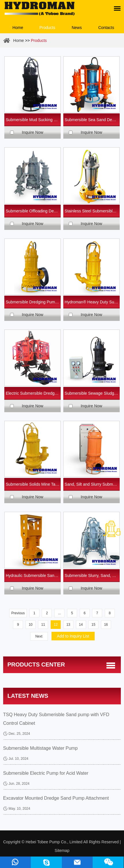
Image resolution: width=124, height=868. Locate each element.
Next (39, 636)
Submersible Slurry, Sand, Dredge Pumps (92, 576)
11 (43, 625)
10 (31, 625)
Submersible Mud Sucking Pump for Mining (33, 120)
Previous (18, 613)
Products (47, 28)
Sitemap (62, 850)
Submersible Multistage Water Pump (40, 748)
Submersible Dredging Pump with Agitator (33, 302)
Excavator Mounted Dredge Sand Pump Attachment (56, 798)
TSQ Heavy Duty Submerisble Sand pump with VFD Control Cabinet (56, 719)
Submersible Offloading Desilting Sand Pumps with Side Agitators (33, 211)
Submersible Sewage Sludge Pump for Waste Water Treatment (92, 393)
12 (56, 625)
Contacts (106, 28)
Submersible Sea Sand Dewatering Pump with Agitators (92, 120)
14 (81, 625)
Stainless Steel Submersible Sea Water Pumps (92, 211)
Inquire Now (33, 132)
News (77, 28)
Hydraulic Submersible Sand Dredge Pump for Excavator (33, 576)
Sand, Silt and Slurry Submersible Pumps (92, 484)
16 (106, 625)
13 (68, 625)
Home (18, 28)
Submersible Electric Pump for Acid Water (46, 773)
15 (93, 625)
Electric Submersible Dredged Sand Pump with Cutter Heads (33, 393)
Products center (36, 664)
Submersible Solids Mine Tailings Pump (33, 484)
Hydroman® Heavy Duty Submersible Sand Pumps (92, 302)
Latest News (28, 696)
